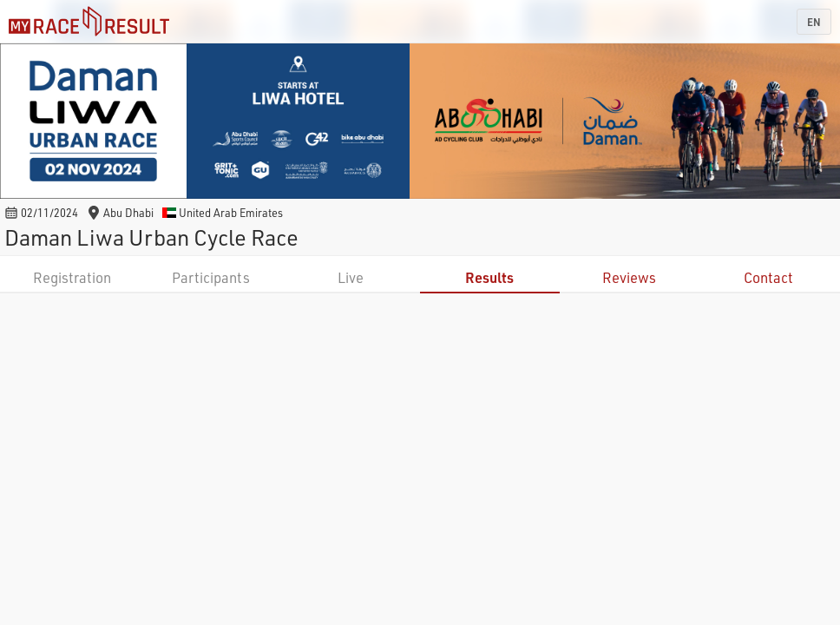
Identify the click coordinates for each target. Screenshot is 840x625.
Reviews (629, 277)
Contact (768, 277)
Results (489, 277)
